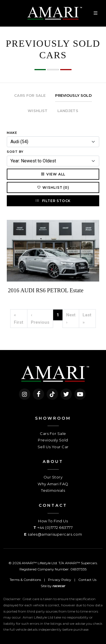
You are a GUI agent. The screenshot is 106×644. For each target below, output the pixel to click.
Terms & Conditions (25, 580)
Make (12, 133)
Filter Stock (53, 201)
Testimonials (53, 490)
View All (53, 174)
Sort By (15, 152)
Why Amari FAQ (53, 484)
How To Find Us (53, 521)
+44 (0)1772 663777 (55, 527)
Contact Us (87, 580)
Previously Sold (53, 440)
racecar (59, 586)
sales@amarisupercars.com (55, 534)
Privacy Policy (60, 580)
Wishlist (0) (53, 187)
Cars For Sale (53, 433)
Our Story (53, 477)
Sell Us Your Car (53, 447)
